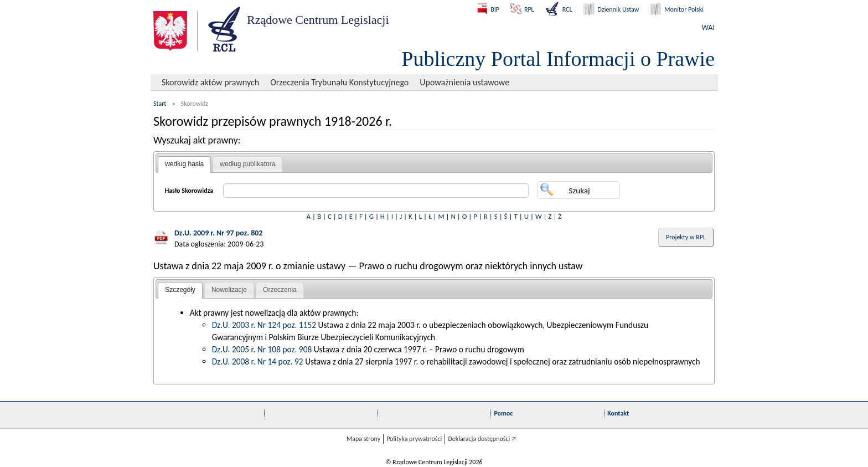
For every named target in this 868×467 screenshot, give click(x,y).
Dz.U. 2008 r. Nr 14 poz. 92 (258, 361)
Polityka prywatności (414, 439)
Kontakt (618, 413)
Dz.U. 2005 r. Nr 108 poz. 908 (262, 349)
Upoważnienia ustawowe (464, 82)
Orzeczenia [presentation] (280, 290)
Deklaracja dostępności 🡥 (482, 439)
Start (160, 104)
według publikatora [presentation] (247, 164)
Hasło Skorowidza (189, 191)
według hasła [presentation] (184, 164)
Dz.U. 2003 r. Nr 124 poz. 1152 (264, 325)
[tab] (184, 165)
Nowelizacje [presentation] (229, 290)
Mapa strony (363, 439)
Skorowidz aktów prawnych (210, 82)
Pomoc (503, 413)
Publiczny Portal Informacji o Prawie (558, 59)
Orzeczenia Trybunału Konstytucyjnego (339, 82)
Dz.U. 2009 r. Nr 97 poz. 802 (218, 233)
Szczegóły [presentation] (180, 290)
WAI (708, 27)
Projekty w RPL (686, 237)
